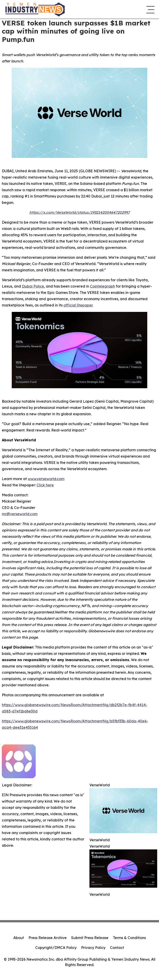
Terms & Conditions (129, 938)
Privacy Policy (93, 948)
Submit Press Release (90, 938)
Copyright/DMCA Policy (56, 948)
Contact (117, 948)
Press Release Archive (48, 938)
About (19, 938)
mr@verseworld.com (20, 514)
